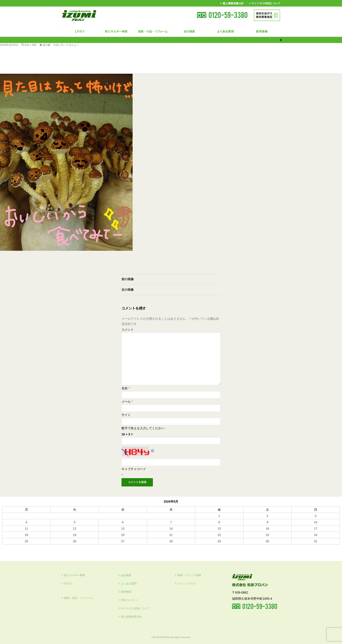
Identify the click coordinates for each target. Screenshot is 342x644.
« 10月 (7, 546)
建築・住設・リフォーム (79, 598)
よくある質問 (129, 584)
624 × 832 (31, 45)
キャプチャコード (134, 469)
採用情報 (126, 592)
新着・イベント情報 (189, 575)
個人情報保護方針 (131, 617)
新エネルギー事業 (75, 575)
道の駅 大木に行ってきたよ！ (61, 45)
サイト (126, 415)
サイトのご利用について (135, 608)
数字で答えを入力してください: (143, 428)
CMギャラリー (129, 600)
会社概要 (126, 575)
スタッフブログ (187, 584)
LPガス (68, 584)
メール (127, 402)
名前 (126, 388)
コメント (128, 330)
